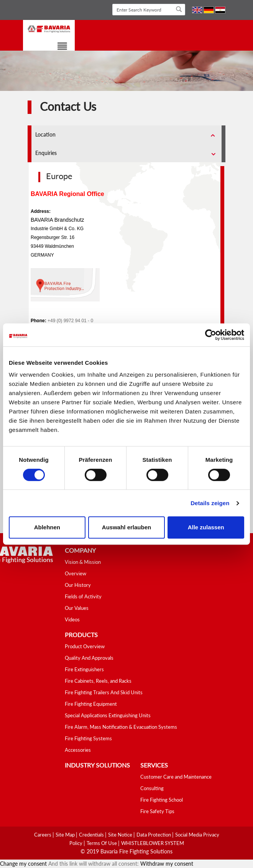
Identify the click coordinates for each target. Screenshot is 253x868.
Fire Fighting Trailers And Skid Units (104, 692)
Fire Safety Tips (157, 811)
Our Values (77, 608)
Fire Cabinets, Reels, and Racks (98, 681)
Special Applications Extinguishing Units (108, 715)
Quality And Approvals (89, 658)
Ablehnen (47, 527)
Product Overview (85, 646)
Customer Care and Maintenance (176, 777)
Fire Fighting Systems (88, 738)
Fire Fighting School (162, 800)
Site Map (66, 835)
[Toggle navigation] (58, 47)
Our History (78, 585)
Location (45, 134)
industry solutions (97, 765)
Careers (43, 835)
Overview (76, 573)
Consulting (152, 788)
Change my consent (23, 864)
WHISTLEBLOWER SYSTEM (153, 843)
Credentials (92, 835)
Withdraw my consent (167, 864)
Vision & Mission (83, 562)
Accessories (78, 750)
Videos (72, 619)
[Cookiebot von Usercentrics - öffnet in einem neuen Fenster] (211, 335)
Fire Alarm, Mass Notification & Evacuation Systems (121, 727)
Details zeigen (210, 503)
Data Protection (154, 835)
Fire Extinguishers (84, 669)
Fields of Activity (83, 596)
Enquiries (46, 153)
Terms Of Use (102, 843)
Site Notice (121, 835)
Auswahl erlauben (127, 527)
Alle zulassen (206, 527)
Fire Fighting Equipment (91, 704)
